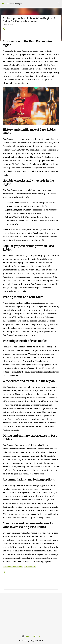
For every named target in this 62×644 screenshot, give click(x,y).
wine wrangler (30, 567)
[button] (4, 29)
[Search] (59, 4)
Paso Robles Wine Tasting (13, 567)
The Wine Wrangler (14, 4)
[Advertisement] (31, 612)
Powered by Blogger (31, 636)
